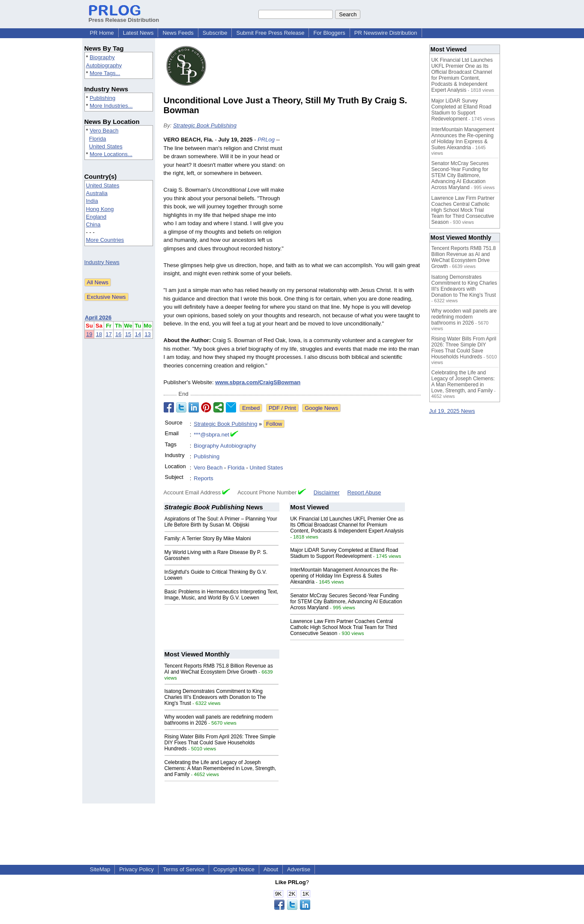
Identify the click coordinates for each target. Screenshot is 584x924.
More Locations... (111, 154)
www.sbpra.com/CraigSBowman (258, 382)
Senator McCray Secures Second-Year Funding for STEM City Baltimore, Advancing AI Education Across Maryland (346, 602)
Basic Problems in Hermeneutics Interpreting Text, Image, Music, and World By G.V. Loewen (222, 595)
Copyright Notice (234, 869)
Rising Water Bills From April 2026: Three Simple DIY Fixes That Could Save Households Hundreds (220, 743)
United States (106, 146)
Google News (321, 408)
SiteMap (100, 869)
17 (108, 334)
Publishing (102, 98)
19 (89, 334)
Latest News (138, 33)
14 (138, 334)
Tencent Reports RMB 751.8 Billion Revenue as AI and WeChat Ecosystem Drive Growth (219, 669)
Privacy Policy (136, 869)
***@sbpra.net (211, 435)
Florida (98, 139)
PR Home (102, 33)
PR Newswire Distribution (386, 33)
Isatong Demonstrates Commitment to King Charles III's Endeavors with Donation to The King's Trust (215, 697)
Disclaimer (327, 492)
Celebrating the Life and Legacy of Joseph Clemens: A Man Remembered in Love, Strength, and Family (220, 768)
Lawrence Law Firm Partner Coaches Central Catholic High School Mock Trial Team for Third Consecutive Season (344, 627)
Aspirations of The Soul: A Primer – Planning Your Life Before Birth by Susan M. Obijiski (221, 522)
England (96, 217)
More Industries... (111, 106)
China (93, 224)
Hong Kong (100, 209)
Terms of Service (184, 869)
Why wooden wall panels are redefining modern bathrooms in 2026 (464, 317)
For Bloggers (329, 33)
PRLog (266, 140)
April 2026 (98, 318)
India (92, 201)
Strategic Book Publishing (205, 125)
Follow (274, 424)
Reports (204, 478)
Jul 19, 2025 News (452, 411)
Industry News (102, 262)
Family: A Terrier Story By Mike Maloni (208, 539)
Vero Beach (104, 131)
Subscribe (215, 33)
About (271, 869)
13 (147, 334)
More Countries (105, 240)
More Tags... (105, 73)
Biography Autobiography (225, 446)
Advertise (299, 869)
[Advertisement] (356, 199)
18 (99, 334)
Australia (97, 193)
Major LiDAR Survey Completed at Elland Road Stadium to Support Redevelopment (344, 553)
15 (128, 334)
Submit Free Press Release (270, 33)
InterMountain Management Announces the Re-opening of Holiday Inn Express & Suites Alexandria (344, 576)
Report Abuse (364, 492)
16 (118, 334)
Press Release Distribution (124, 17)
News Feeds (178, 33)
